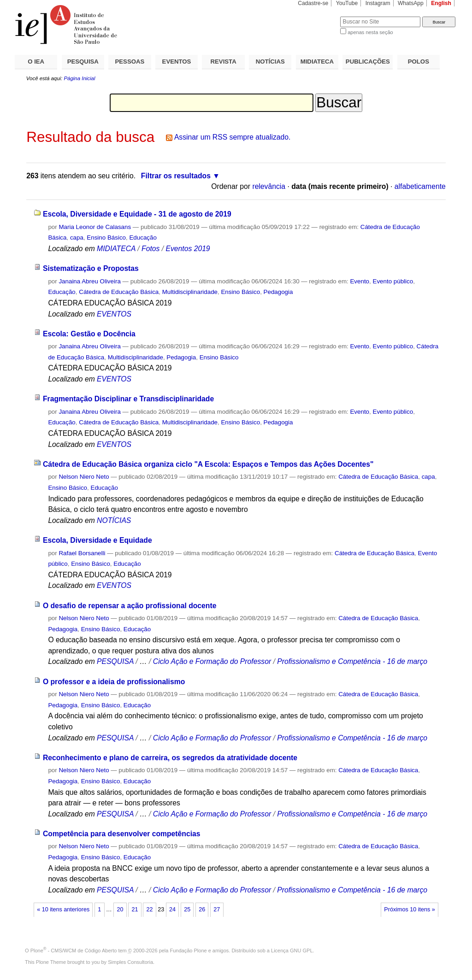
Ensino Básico (106, 238)
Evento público (393, 281)
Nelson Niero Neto (84, 477)
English (441, 3)
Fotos (150, 249)
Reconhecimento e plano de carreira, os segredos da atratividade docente (170, 758)
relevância (269, 186)
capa (77, 238)
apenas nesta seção (370, 32)
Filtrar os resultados (176, 176)
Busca (318, 16)
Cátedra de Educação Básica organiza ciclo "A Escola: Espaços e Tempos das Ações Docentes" (208, 464)
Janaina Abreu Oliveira (89, 281)
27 (217, 910)
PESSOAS (130, 62)
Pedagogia (278, 292)
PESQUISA (83, 62)
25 (187, 910)
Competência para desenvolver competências (122, 834)
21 (135, 910)
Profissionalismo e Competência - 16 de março (352, 661)
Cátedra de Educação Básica (119, 292)
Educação (143, 238)
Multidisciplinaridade (190, 292)
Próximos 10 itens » (409, 910)
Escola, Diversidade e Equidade (97, 540)
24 (172, 910)
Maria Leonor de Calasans (95, 227)
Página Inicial (79, 78)
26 (202, 910)
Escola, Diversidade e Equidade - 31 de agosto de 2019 (137, 214)
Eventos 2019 (188, 249)
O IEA (36, 62)
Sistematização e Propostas (91, 268)
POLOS (419, 62)
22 (150, 910)
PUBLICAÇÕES (368, 62)
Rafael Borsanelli (82, 553)
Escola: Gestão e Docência (89, 334)
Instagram (378, 3)
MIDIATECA (317, 62)
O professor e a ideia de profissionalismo (114, 682)
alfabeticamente (420, 186)
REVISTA (224, 62)
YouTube (347, 3)
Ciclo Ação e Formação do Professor (212, 661)
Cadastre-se (313, 3)
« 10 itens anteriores (63, 910)
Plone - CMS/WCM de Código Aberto (74, 951)
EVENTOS (177, 62)
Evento (360, 281)
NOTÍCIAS (270, 62)
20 (120, 910)
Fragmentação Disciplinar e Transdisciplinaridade (128, 399)
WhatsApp (411, 3)
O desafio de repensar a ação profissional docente (130, 606)
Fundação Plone (189, 951)
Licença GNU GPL (292, 951)
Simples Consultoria (130, 962)
